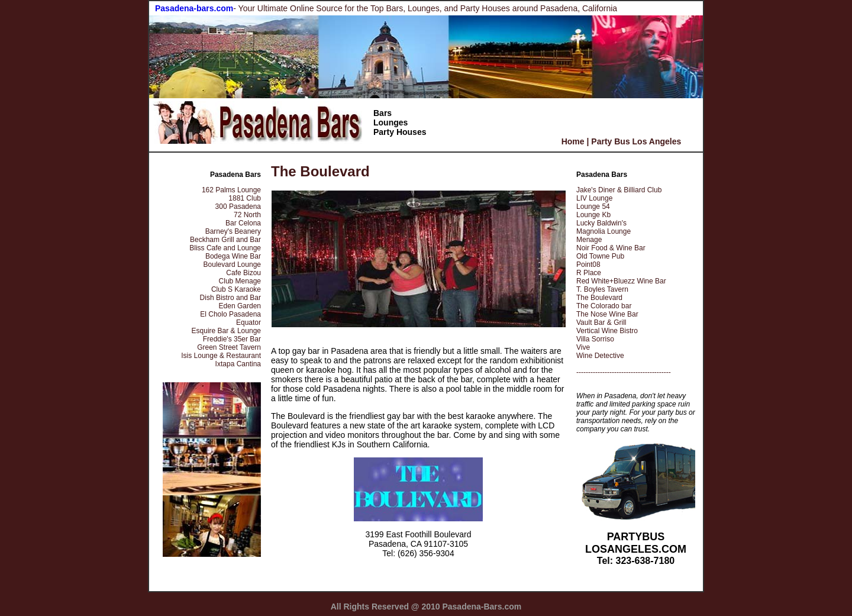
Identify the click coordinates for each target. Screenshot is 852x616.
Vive (583, 347)
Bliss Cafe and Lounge (225, 248)
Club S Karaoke (236, 289)
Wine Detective (600, 356)
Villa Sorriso (595, 339)
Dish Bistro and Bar (230, 298)
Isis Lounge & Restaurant (221, 356)
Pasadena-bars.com (194, 8)
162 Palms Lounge (231, 190)
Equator (248, 322)
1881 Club (245, 198)
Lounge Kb (593, 215)
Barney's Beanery (233, 231)
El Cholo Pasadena (230, 314)
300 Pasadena (238, 207)
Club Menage (240, 281)
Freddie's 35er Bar (232, 339)
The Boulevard (599, 298)
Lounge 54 (593, 207)
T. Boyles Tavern (602, 289)
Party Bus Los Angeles (636, 141)
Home (573, 141)
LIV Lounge (594, 198)
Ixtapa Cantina (238, 364)
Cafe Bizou (243, 273)
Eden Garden (240, 306)
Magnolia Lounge (603, 231)
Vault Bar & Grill (601, 322)
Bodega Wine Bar (233, 256)
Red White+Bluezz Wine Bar (621, 281)
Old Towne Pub (600, 256)
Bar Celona (243, 223)
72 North (247, 215)
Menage (589, 240)
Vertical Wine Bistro (607, 331)
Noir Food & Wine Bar (611, 248)
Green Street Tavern (229, 347)
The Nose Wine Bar (607, 314)
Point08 (588, 265)
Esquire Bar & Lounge (226, 331)
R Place (589, 273)
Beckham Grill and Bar (225, 240)
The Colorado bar (604, 306)
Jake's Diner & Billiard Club (619, 190)
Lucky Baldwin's (601, 223)
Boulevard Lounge (232, 265)
